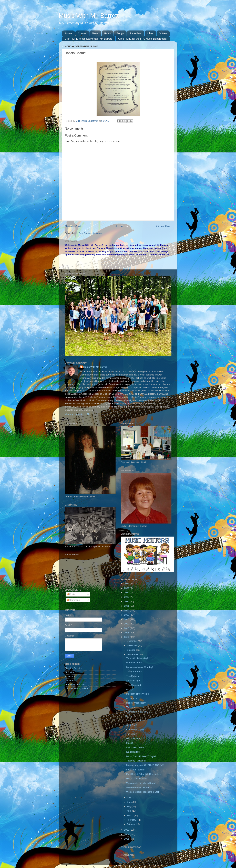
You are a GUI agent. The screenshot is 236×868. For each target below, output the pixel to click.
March (130, 815)
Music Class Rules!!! (137, 778)
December (132, 641)
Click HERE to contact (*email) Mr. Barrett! (89, 39)
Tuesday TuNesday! (136, 761)
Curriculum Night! (135, 730)
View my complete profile (77, 414)
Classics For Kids (74, 668)
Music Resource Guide (76, 689)
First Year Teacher (135, 770)
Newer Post (73, 226)
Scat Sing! (131, 725)
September (133, 654)
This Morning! (133, 676)
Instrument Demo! (135, 747)
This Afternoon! (134, 672)
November (132, 645)
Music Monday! (134, 739)
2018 (127, 619)
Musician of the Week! (137, 694)
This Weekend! (134, 685)
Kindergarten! (133, 752)
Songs (120, 33)
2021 (127, 606)
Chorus (82, 33)
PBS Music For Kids (75, 684)
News (95, 33)
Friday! (130, 689)
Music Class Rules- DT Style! (141, 756)
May (129, 806)
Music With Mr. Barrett (89, 16)
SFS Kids (69, 672)
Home (69, 33)
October (131, 650)
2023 (127, 597)
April (130, 811)
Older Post (164, 226)
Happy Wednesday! (136, 703)
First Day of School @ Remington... (144, 774)
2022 (127, 602)
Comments (73, 600)
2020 (127, 610)
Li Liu (129, 716)
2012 (127, 834)
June (130, 802)
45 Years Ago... (134, 681)
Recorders (136, 33)
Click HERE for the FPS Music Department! (143, 39)
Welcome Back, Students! (139, 787)
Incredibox (70, 676)
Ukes (150, 33)
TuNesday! (132, 707)
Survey (163, 33)
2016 (127, 628)
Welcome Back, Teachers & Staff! (143, 792)
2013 (127, 830)
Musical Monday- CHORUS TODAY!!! (145, 765)
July (129, 797)
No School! (132, 698)
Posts (71, 594)
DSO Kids (70, 680)
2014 (127, 637)
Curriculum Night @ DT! (138, 712)
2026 (127, 584)
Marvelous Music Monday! (140, 667)
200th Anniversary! (136, 721)
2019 (127, 615)
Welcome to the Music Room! (141, 783)
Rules (107, 33)
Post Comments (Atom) (90, 233)
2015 (127, 633)
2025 (127, 588)
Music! (130, 743)
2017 (127, 624)
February (132, 820)
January (131, 824)
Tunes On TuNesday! (137, 658)
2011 (127, 839)
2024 (127, 593)
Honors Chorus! (134, 663)
